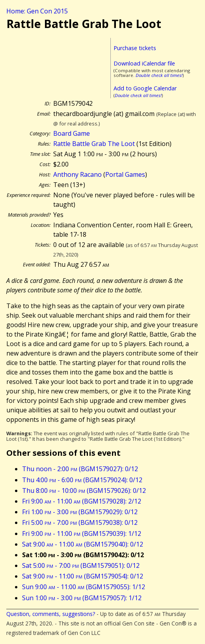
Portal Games (125, 174)
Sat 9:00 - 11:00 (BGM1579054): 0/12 (83, 576)
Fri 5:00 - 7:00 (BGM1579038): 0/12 (80, 522)
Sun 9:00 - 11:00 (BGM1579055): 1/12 (84, 587)
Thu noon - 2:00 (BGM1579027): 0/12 (80, 469)
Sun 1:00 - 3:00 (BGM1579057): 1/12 (82, 598)
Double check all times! (159, 75)
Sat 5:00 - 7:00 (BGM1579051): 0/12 (81, 565)
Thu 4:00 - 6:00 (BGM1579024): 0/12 (82, 480)
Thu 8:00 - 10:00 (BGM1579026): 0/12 (84, 490)
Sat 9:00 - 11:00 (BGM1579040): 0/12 (83, 544)
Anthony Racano (77, 174)
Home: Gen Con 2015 (37, 11)
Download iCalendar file (144, 63)
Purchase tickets (135, 48)
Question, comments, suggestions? (51, 614)
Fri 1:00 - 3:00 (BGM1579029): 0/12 (80, 512)
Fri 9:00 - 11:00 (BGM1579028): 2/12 (82, 501)
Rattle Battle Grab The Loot (94, 144)
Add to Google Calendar (145, 88)
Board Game (72, 133)
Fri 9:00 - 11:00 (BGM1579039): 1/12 (82, 534)
